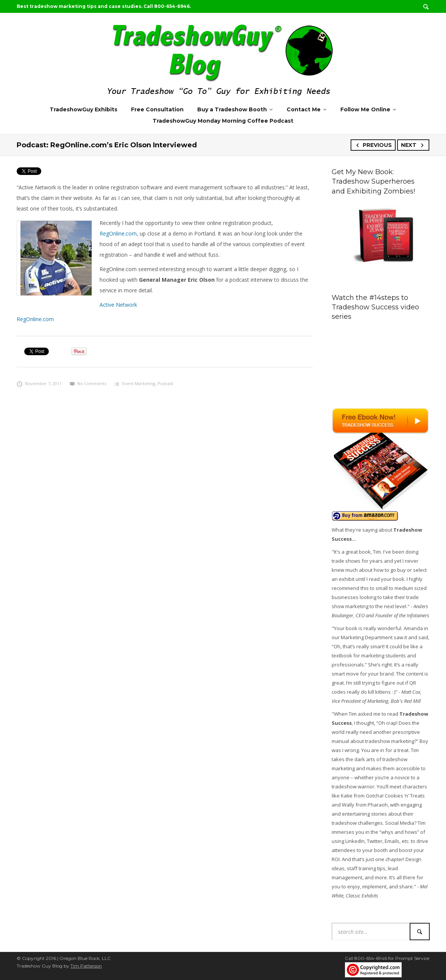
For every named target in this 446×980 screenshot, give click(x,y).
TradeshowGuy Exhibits (83, 109)
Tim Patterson (86, 966)
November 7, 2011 (39, 383)
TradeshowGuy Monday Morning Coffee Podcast (223, 121)
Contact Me (304, 109)
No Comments (88, 383)
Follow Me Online (365, 109)
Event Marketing (139, 383)
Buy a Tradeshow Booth (232, 109)
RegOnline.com (118, 233)
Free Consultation (157, 109)
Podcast (165, 383)
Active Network (118, 305)
